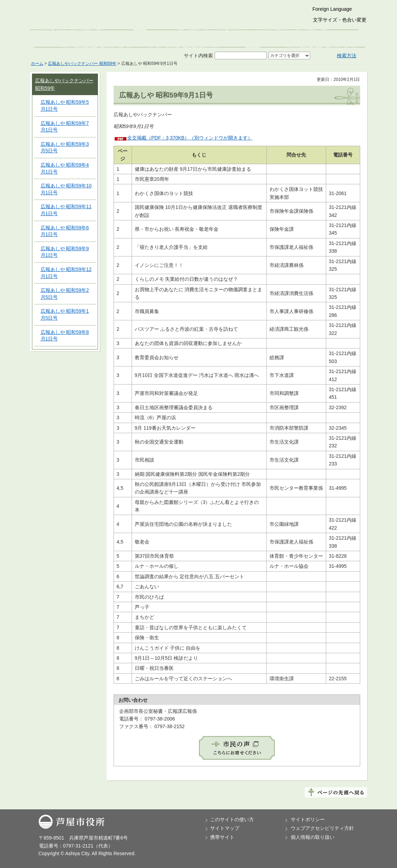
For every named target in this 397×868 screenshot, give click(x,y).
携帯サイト (222, 837)
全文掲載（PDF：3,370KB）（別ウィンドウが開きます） (190, 138)
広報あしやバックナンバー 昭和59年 (82, 64)
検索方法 (347, 56)
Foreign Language (332, 9)
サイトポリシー (308, 819)
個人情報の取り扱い (313, 837)
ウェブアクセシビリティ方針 (322, 828)
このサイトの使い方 (232, 819)
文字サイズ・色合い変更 (340, 20)
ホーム (37, 64)
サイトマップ (225, 828)
